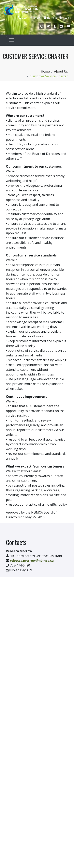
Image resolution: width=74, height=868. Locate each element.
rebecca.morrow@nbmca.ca (32, 561)
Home (45, 71)
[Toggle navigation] (12, 40)
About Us (61, 71)
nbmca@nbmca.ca (59, 18)
